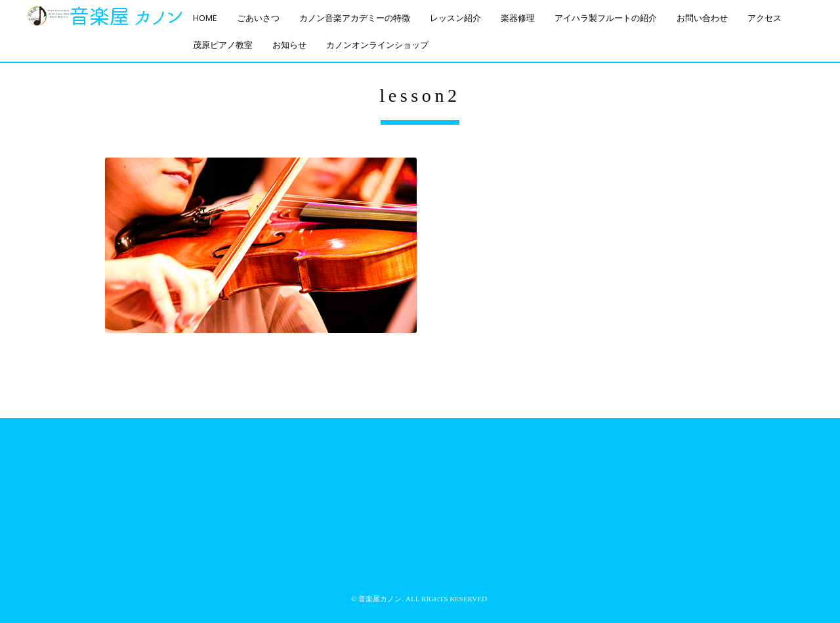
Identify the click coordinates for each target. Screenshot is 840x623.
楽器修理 (518, 18)
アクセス (765, 18)
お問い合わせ (702, 18)
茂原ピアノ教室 (223, 45)
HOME (205, 18)
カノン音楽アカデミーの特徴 (355, 18)
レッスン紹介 (455, 18)
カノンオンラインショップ (377, 45)
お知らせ (289, 45)
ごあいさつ (258, 18)
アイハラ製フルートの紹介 (606, 18)
